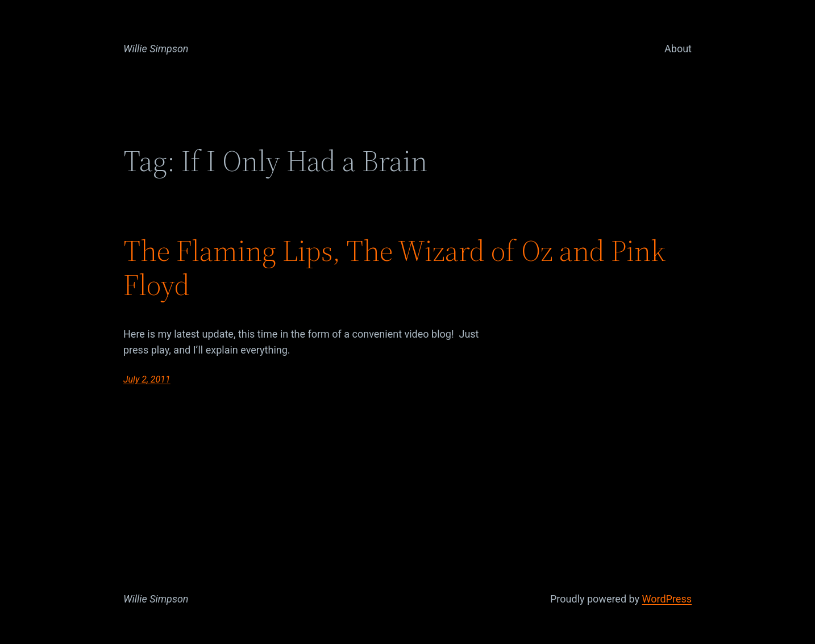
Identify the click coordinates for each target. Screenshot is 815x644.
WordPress (667, 599)
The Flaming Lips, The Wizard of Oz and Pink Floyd (394, 268)
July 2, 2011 (147, 379)
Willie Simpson (156, 49)
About (678, 49)
